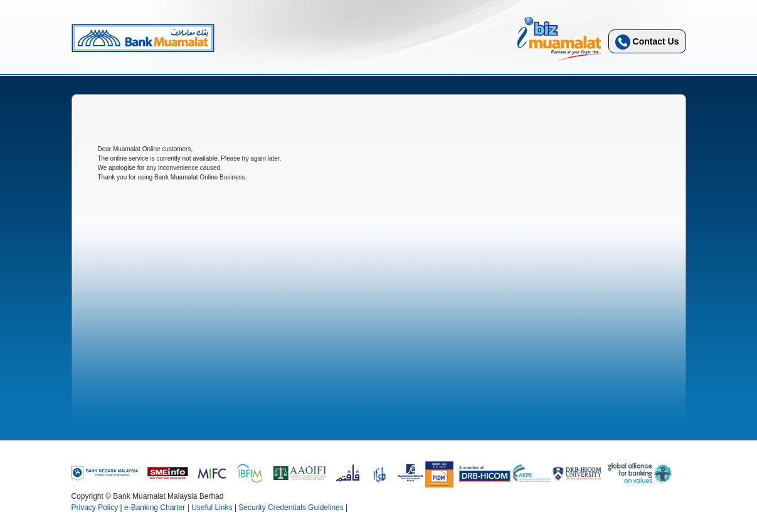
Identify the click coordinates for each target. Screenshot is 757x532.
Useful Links (212, 508)
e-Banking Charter (155, 508)
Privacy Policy (95, 508)
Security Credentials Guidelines (291, 508)
